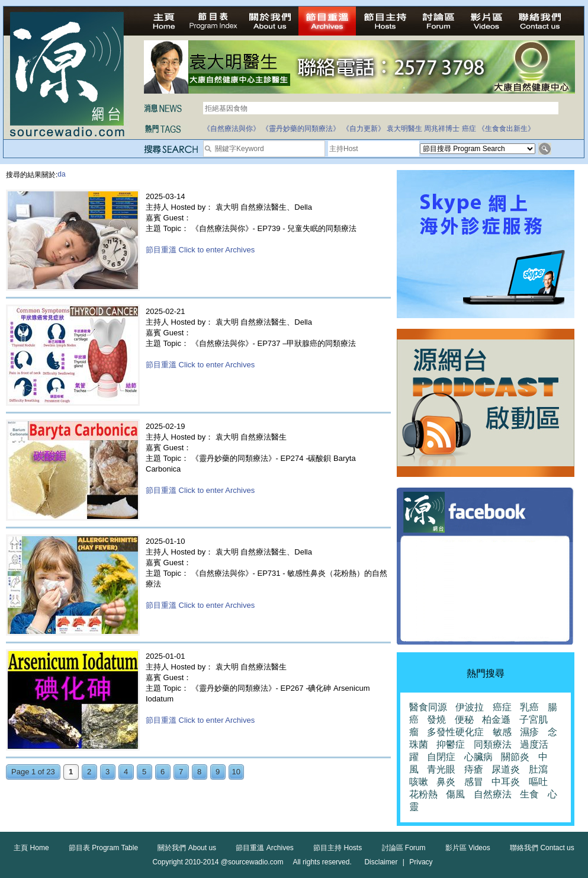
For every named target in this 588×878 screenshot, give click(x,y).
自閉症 (441, 757)
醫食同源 (428, 707)
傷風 (455, 794)
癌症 (469, 129)
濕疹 (529, 732)
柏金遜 (496, 720)
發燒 (436, 720)
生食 (529, 794)
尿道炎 (506, 769)
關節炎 (515, 757)
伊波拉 (470, 707)
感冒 (474, 782)
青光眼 (441, 769)
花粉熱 (423, 794)
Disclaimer (381, 862)
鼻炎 (446, 782)
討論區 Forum (404, 848)
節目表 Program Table (103, 848)
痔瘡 (474, 769)
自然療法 (493, 794)
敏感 (502, 732)
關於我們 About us (187, 848)
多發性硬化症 (455, 732)
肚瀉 (538, 769)
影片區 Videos (468, 848)
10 (236, 772)
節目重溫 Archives (264, 848)
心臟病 (478, 757)
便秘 (464, 720)
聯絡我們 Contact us (542, 848)
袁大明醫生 (404, 129)
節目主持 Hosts (338, 848)
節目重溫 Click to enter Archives (200, 250)
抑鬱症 (451, 744)
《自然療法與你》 (232, 129)
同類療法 (493, 744)
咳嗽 (419, 782)
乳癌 (529, 707)
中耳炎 (506, 782)
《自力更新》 (364, 129)
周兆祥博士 (442, 129)
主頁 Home (31, 848)
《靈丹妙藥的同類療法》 (301, 129)
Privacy (421, 862)
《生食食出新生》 (506, 129)
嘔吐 (538, 782)
